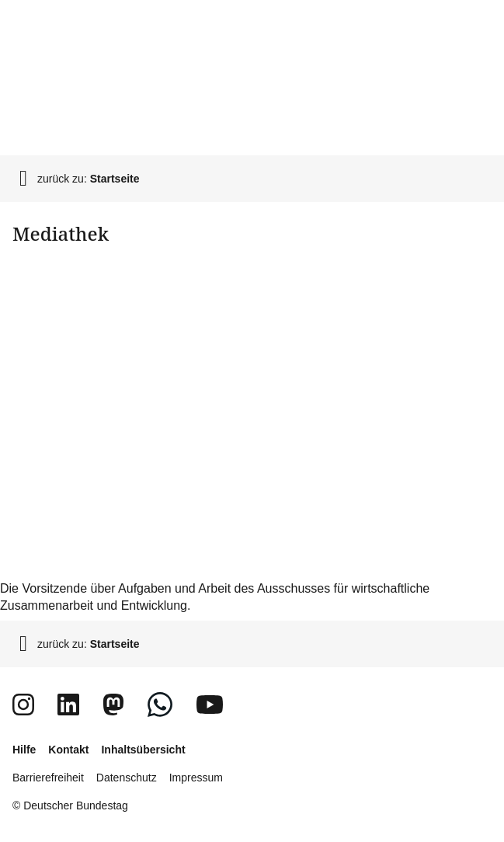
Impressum (196, 778)
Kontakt (68, 750)
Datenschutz (127, 778)
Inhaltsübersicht (143, 750)
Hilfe (24, 750)
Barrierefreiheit (48, 778)
